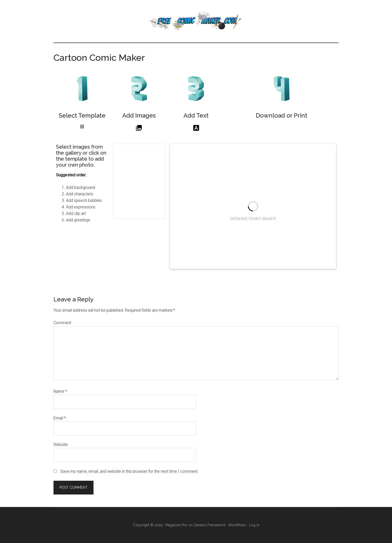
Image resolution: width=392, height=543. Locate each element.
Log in (254, 525)
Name (60, 391)
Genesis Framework (209, 525)
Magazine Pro (176, 525)
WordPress (237, 525)
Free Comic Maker (196, 21)
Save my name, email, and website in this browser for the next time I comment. (129, 471)
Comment (62, 323)
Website (61, 445)
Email (60, 418)
